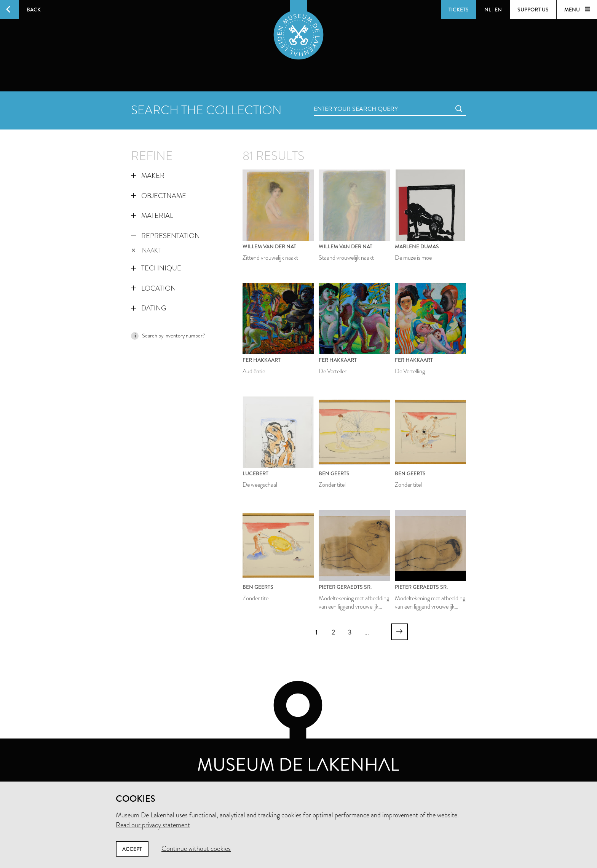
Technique (156, 268)
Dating (148, 308)
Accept (132, 849)
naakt (146, 250)
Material (152, 216)
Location (153, 288)
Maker (148, 176)
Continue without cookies (196, 849)
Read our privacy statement (153, 825)
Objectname (159, 196)
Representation (165, 236)
